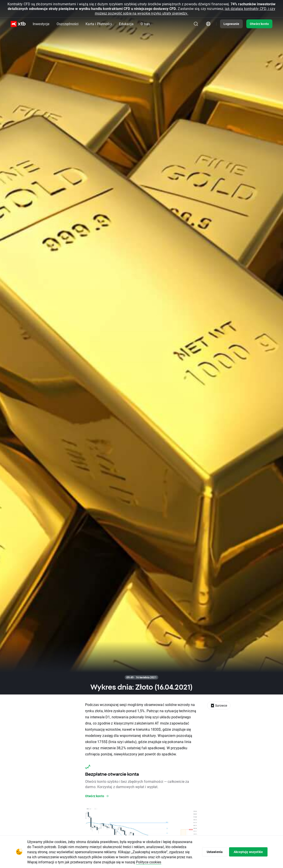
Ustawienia (215, 852)
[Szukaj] (196, 24)
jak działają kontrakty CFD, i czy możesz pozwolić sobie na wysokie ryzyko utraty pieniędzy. (185, 11)
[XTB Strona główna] (18, 24)
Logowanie (231, 24)
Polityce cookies (149, 862)
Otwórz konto (259, 24)
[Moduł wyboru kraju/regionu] (208, 24)
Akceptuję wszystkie (248, 852)
